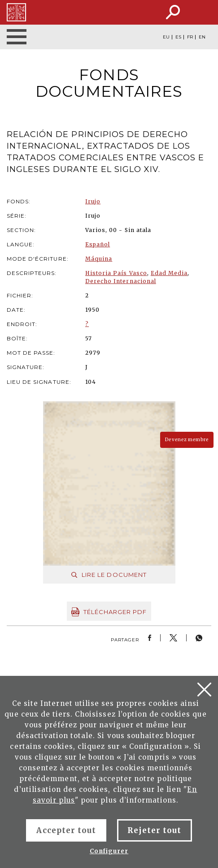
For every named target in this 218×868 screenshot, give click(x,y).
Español (98, 244)
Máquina (99, 259)
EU (166, 37)
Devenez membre (187, 440)
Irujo (93, 201)
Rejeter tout (154, 830)
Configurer (109, 851)
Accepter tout (66, 830)
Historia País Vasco (116, 273)
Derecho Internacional (121, 281)
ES (178, 37)
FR (190, 37)
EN (202, 37)
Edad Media (169, 273)
